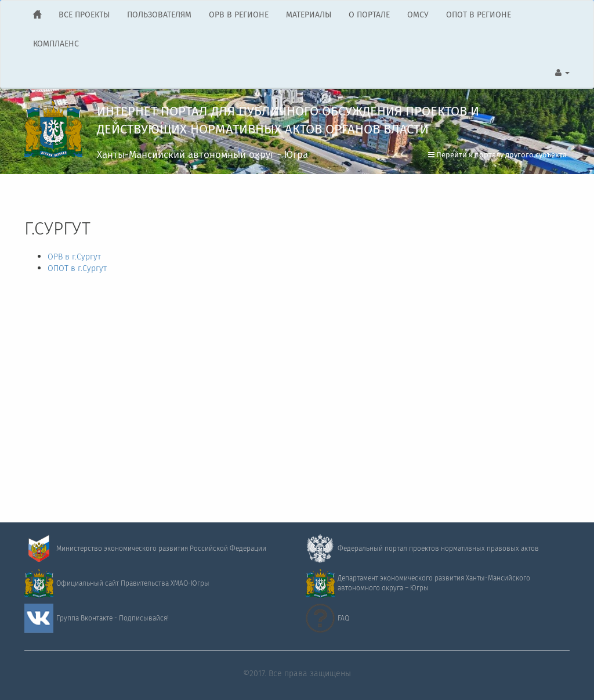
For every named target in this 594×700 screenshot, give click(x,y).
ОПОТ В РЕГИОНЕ (479, 15)
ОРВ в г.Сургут (74, 257)
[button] (562, 73)
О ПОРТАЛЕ (369, 15)
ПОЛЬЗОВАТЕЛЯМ (159, 15)
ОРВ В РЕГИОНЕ (239, 15)
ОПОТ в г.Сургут (77, 269)
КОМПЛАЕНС (56, 44)
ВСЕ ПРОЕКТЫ (84, 15)
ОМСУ (418, 15)
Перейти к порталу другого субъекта (497, 155)
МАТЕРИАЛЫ (309, 15)
